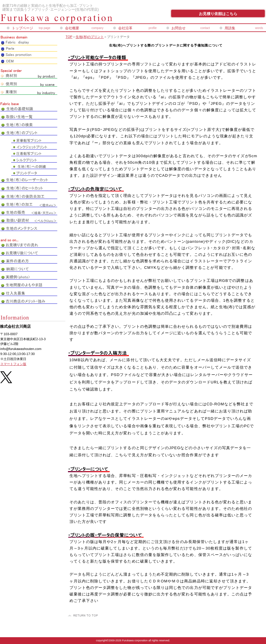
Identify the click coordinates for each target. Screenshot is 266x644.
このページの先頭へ (84, 616)
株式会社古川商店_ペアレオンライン (71, 19)
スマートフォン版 (13, 364)
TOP (69, 37)
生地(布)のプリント (90, 37)
